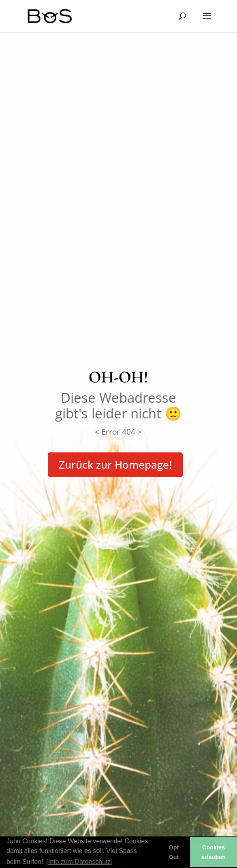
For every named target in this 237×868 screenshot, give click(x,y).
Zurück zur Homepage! (115, 465)
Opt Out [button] (174, 852)
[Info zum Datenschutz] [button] (79, 862)
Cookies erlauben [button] (214, 852)
